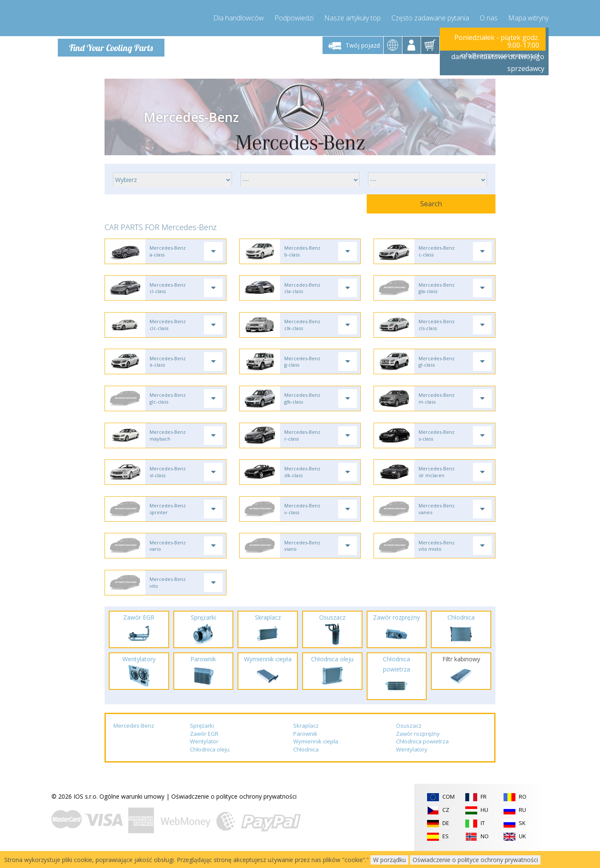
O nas (489, 17)
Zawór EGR (204, 748)
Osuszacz (409, 740)
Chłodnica (306, 764)
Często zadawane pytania (430, 17)
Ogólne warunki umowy (132, 811)
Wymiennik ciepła (316, 756)
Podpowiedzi (294, 17)
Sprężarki (202, 740)
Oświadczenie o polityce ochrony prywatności (234, 811)
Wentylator (204, 756)
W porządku (389, 860)
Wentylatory (412, 764)
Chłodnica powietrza (422, 756)
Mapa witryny (528, 17)
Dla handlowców (239, 17)
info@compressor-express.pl (500, 55)
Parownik (305, 748)
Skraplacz (306, 740)
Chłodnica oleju (210, 764)
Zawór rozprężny (418, 748)
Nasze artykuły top (352, 17)
